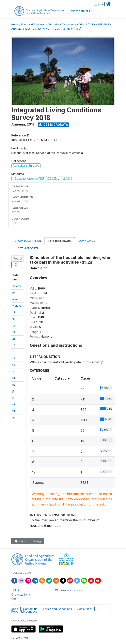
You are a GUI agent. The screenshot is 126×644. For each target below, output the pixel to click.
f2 (14, 358)
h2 (14, 385)
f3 (14, 365)
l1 (13, 398)
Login (98, 5)
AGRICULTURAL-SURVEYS (93, 24)
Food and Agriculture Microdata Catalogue (48, 24)
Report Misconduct (24, 611)
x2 (14, 319)
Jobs (15, 609)
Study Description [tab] (28, 241)
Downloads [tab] (87, 241)
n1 (14, 404)
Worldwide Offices (67, 590)
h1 (14, 378)
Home (15, 24)
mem (15, 299)
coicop (17, 286)
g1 (14, 418)
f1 (13, 352)
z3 (14, 345)
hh (14, 293)
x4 (14, 332)
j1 (13, 391)
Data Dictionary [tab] (60, 241)
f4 (14, 371)
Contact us (30, 609)
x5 (14, 339)
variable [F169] (72, 29)
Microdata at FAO (83, 11)
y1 (14, 411)
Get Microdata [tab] (27, 248)
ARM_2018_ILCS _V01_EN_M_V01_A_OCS (36, 29)
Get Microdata (53, 125)
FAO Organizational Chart (21, 594)
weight (17, 306)
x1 (14, 312)
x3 (14, 325)
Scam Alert (84, 609)
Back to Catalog (28, 541)
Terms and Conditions (57, 609)
